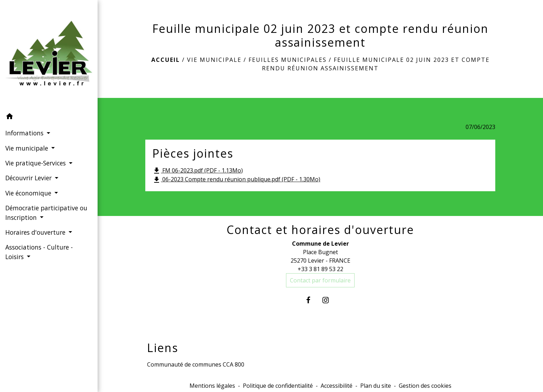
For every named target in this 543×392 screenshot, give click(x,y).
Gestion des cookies (425, 386)
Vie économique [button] (29, 193)
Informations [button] (25, 133)
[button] (49, 117)
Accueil (166, 60)
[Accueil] (49, 54)
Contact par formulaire (320, 280)
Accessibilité (337, 386)
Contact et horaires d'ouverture (320, 230)
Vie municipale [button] (28, 148)
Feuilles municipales (288, 60)
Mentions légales (212, 386)
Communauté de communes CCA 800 (196, 364)
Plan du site (376, 386)
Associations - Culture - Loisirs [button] (39, 252)
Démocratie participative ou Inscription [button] (46, 212)
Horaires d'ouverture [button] (36, 232)
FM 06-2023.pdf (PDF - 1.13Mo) (198, 171)
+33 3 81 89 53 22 (320, 269)
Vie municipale (214, 60)
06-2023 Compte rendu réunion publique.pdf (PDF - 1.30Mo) (236, 180)
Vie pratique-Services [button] (36, 163)
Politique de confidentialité (278, 386)
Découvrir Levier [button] (29, 178)
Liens (163, 348)
